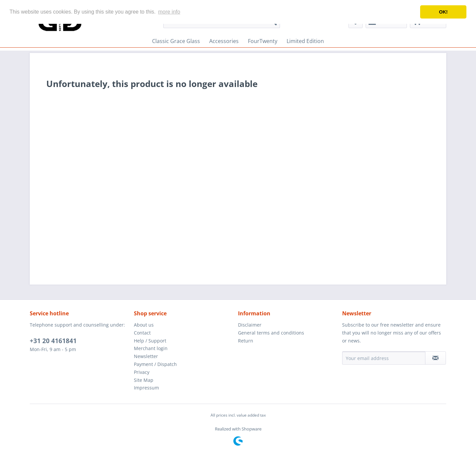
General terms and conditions (271, 333)
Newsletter (146, 356)
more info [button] (169, 12)
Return (246, 341)
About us (144, 325)
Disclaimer (250, 325)
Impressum (146, 388)
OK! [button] (443, 12)
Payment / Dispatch (155, 364)
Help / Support (150, 341)
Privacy (142, 372)
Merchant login (151, 348)
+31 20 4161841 (53, 341)
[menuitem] (176, 41)
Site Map (144, 380)
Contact (142, 333)
